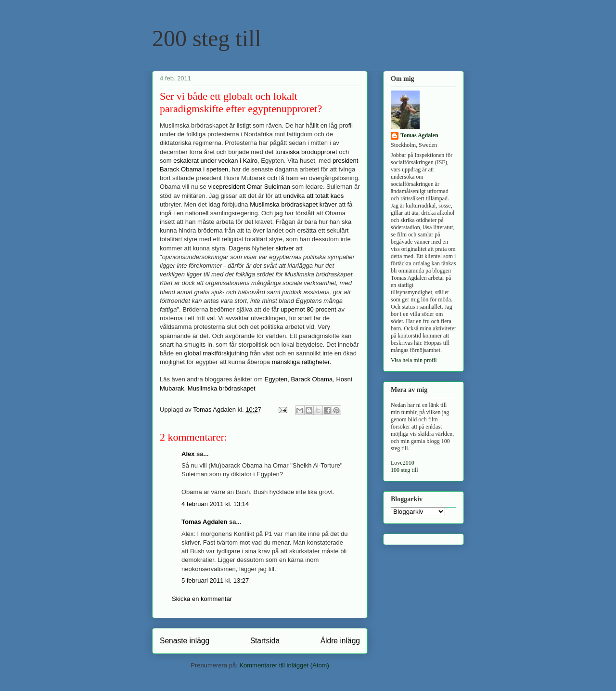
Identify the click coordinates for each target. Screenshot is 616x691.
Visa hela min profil (414, 360)
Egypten (276, 379)
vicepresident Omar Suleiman (249, 187)
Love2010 (403, 463)
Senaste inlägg (185, 641)
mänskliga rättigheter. (302, 362)
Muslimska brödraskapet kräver (293, 204)
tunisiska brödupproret (306, 152)
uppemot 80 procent (308, 309)
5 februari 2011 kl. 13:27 (215, 580)
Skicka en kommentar (202, 599)
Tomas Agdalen (204, 522)
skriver (285, 248)
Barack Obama (312, 379)
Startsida (265, 641)
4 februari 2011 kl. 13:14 (215, 504)
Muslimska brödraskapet (222, 388)
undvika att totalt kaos (314, 196)
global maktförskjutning (216, 353)
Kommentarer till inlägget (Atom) (284, 665)
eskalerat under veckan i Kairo (215, 161)
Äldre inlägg (340, 641)
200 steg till (207, 38)
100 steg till (404, 470)
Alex (188, 454)
